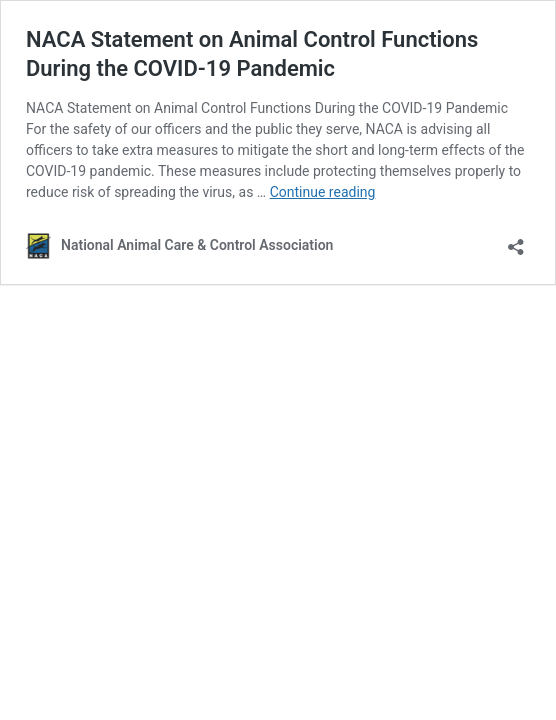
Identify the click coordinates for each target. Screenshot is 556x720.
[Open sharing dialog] (516, 240)
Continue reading (323, 192)
